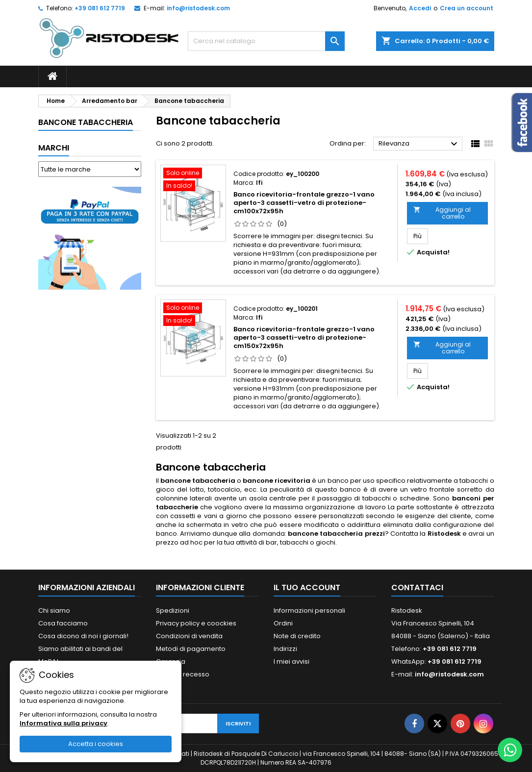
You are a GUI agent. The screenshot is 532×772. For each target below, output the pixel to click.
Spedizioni (173, 610)
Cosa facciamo (63, 623)
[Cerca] (266, 41)
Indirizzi (285, 649)
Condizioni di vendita (189, 636)
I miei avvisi (291, 661)
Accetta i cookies (96, 744)
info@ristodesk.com (198, 8)
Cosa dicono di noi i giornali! (83, 636)
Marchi (54, 148)
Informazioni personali (309, 610)
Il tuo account (307, 587)
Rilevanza (419, 144)
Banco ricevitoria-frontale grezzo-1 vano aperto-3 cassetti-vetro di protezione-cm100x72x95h (304, 203)
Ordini (283, 623)
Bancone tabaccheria (86, 122)
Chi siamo (54, 610)
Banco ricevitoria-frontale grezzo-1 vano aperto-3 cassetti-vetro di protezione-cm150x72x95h (304, 337)
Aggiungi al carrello (442, 213)
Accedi (420, 8)
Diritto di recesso (183, 674)
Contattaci (417, 587)
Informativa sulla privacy (63, 723)
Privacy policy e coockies (196, 623)
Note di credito (297, 636)
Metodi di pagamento (191, 649)
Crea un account (467, 8)
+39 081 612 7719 (100, 8)
